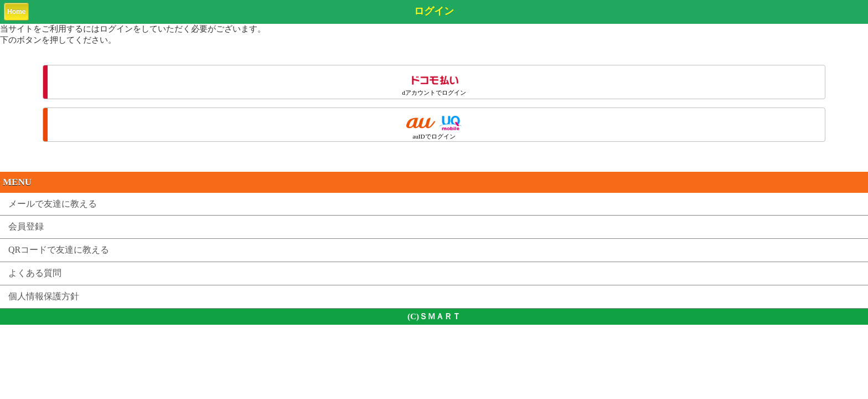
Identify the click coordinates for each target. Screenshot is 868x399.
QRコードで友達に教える (59, 250)
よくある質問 (35, 273)
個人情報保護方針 (44, 296)
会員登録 (26, 226)
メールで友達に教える (53, 204)
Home (16, 12)
